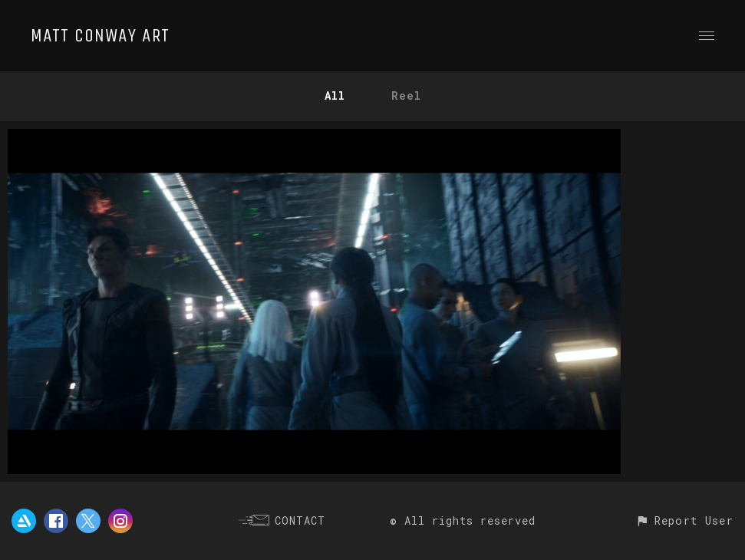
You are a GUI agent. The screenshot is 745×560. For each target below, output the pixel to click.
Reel (406, 96)
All (335, 96)
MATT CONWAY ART (100, 35)
